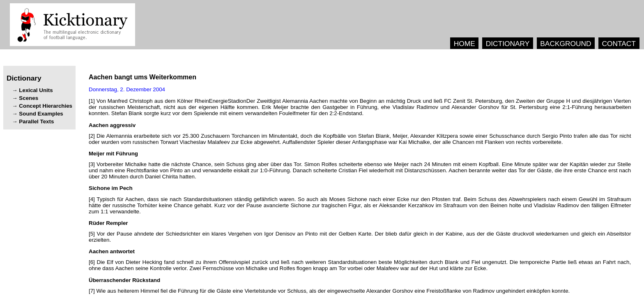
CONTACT (619, 44)
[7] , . (329, 291)
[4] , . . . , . (360, 205)
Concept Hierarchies (46, 106)
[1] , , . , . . (360, 107)
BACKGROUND (566, 44)
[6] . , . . (360, 265)
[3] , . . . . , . (360, 170)
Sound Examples (41, 114)
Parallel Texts (36, 121)
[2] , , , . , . (360, 139)
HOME (465, 44)
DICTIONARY (508, 44)
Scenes (29, 98)
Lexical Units (36, 90)
